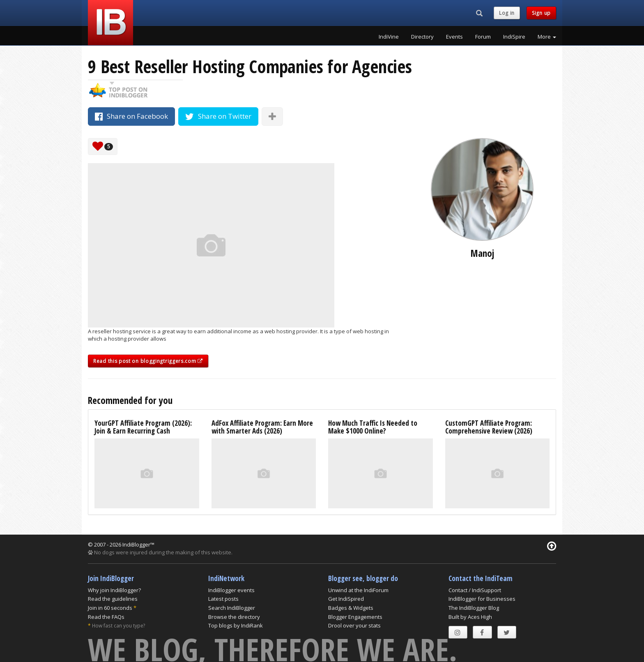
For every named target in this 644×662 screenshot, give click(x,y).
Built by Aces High (470, 617)
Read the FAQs (106, 617)
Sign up (541, 13)
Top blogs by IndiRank (236, 625)
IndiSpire (514, 37)
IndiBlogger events (231, 590)
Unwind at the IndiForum (358, 590)
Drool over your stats (354, 625)
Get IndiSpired (346, 599)
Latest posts (223, 599)
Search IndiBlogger (232, 608)
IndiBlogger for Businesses (482, 599)
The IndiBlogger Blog (474, 608)
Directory (422, 37)
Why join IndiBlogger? (114, 590)
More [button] (547, 37)
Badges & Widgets (351, 608)
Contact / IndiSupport (475, 590)
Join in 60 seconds (110, 608)
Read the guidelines (113, 599)
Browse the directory (234, 617)
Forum (483, 37)
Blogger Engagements (355, 617)
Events (454, 37)
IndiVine (389, 37)
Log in (507, 13)
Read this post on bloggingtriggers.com (148, 361)
